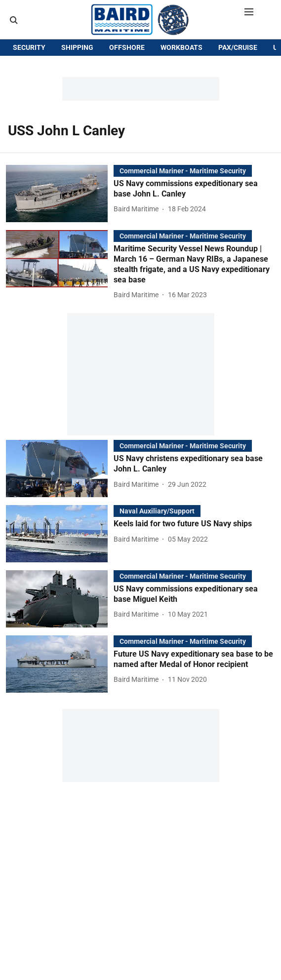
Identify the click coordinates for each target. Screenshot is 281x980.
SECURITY (29, 80)
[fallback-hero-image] (60, 209)
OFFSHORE (127, 80)
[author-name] (138, 225)
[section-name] (183, 186)
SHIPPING (77, 80)
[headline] (194, 205)
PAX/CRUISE (238, 80)
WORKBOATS (181, 80)
